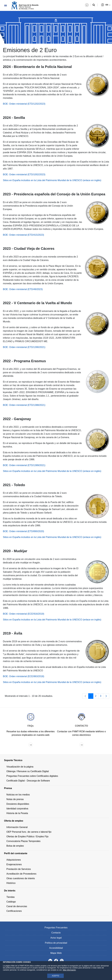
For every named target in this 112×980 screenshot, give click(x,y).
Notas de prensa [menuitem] (15, 799)
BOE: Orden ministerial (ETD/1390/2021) (24, 347)
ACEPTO (55, 976)
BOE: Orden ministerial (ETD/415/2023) (23, 235)
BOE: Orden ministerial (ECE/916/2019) (24, 614)
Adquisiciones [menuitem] (14, 860)
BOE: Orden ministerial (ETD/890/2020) (23, 531)
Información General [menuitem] (17, 827)
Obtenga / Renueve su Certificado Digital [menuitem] (28, 771)
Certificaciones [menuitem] (14, 911)
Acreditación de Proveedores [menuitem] (21, 874)
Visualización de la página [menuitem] (20, 767)
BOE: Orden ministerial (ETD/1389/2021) (24, 465)
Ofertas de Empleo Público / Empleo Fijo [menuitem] (27, 836)
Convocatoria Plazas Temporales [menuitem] (23, 841)
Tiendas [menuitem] (10, 897)
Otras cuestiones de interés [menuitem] (21, 878)
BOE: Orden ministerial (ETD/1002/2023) (24, 174)
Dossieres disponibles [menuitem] (18, 804)
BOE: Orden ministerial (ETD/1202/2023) (24, 104)
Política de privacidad (56, 943)
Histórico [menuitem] (11, 883)
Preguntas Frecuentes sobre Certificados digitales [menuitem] (32, 776)
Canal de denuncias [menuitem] (17, 906)
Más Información (69, 970)
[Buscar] (94, 5)
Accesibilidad (56, 948)
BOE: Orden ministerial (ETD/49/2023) (23, 289)
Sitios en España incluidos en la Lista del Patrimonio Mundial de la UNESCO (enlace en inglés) (52, 180)
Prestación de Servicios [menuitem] (19, 869)
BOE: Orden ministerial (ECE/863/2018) (24, 676)
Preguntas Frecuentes (56, 928)
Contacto (56, 933)
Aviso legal (56, 938)
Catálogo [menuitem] (11, 902)
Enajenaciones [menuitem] (14, 864)
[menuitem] (56, 760)
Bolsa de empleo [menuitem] (15, 846)
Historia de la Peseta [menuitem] (17, 813)
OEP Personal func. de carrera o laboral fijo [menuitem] (29, 832)
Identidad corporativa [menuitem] (17, 809)
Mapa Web (56, 953)
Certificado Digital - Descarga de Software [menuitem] (28, 781)
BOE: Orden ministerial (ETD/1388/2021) (24, 405)
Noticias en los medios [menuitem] (18, 795)
